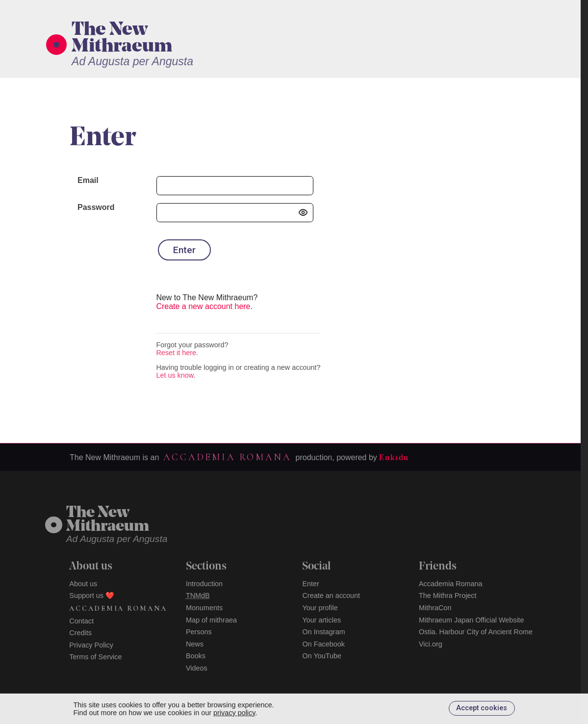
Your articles (321, 620)
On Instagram (323, 632)
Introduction (204, 584)
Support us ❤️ (92, 595)
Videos (197, 668)
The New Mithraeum (122, 39)
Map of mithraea (211, 620)
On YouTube (322, 656)
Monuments (204, 608)
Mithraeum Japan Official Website (472, 620)
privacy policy (234, 713)
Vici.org (431, 644)
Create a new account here (203, 306)
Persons (199, 632)
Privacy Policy (91, 645)
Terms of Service (95, 657)
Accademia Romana (227, 457)
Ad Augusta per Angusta (132, 61)
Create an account (331, 595)
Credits (80, 633)
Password (96, 207)
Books (196, 656)
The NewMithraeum (108, 520)
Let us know (175, 375)
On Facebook (323, 644)
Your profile (320, 608)
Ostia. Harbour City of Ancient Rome (476, 632)
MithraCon (435, 608)
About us (83, 584)
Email (88, 180)
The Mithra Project (448, 595)
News (195, 644)
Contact (81, 621)
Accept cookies (482, 708)
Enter (310, 584)
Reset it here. (177, 353)
